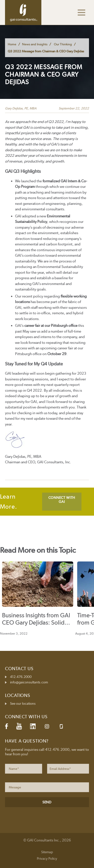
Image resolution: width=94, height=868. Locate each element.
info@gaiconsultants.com (29, 682)
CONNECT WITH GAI (62, 500)
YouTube (19, 726)
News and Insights (35, 44)
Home (12, 44)
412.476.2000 (21, 677)
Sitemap (47, 852)
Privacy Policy (47, 858)
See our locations (23, 703)
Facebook (7, 726)
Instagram (47, 726)
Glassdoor (61, 726)
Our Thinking (63, 44)
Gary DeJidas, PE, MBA (21, 108)
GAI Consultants (23, 13)
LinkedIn (33, 726)
